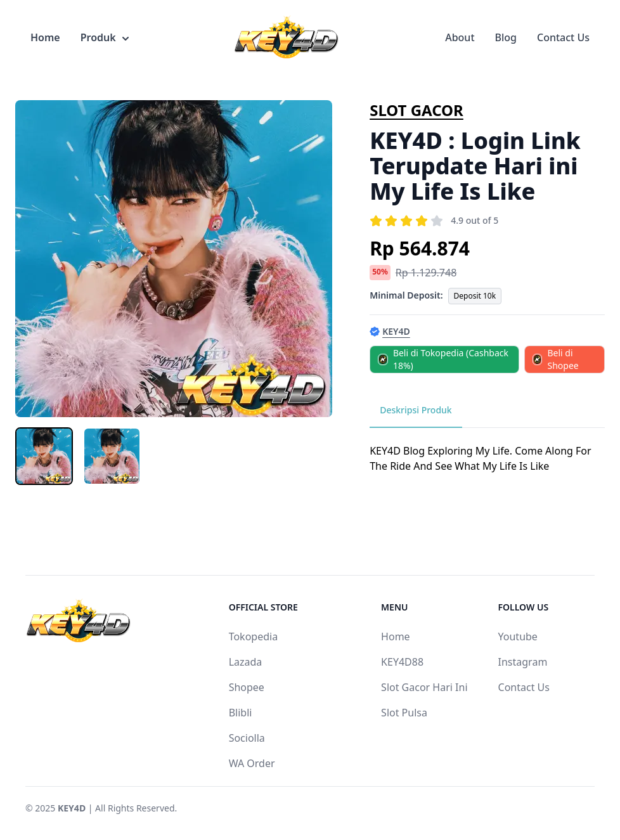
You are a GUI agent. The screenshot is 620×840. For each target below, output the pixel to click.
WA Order (252, 763)
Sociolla (247, 738)
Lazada (246, 662)
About (460, 37)
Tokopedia (254, 636)
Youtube (518, 636)
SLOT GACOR (417, 110)
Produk (105, 37)
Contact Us (563, 37)
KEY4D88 (402, 662)
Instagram (523, 662)
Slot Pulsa (404, 713)
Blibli (241, 713)
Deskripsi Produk (416, 410)
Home (45, 37)
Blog (506, 37)
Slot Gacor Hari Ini (424, 687)
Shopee (247, 687)
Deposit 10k (475, 296)
